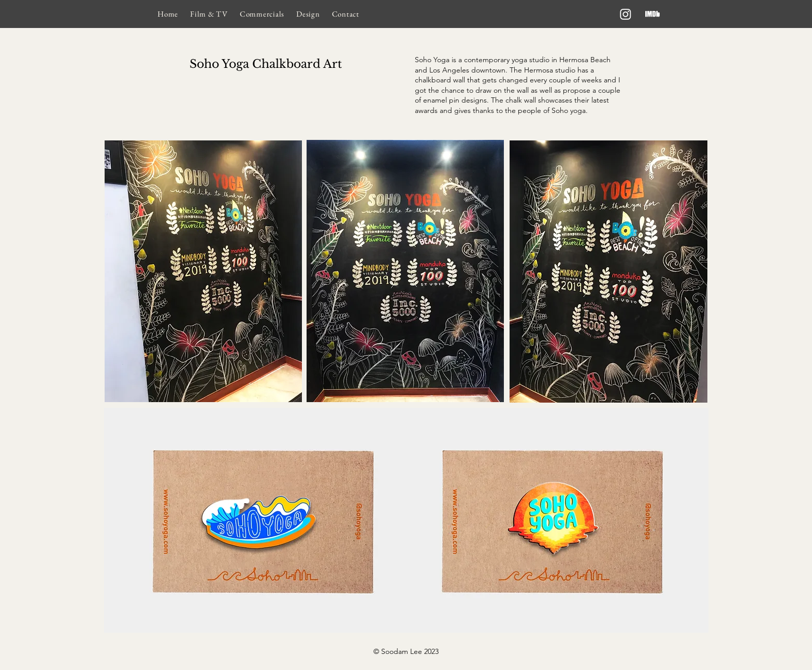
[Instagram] (626, 14)
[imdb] (653, 14)
